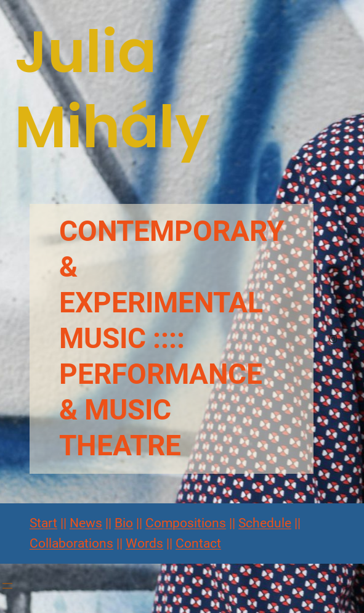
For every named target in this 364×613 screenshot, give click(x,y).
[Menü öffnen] (355, 339)
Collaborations (71, 543)
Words (144, 543)
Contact (198, 543)
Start (43, 523)
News (86, 523)
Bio (124, 523)
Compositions (186, 523)
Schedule (265, 523)
